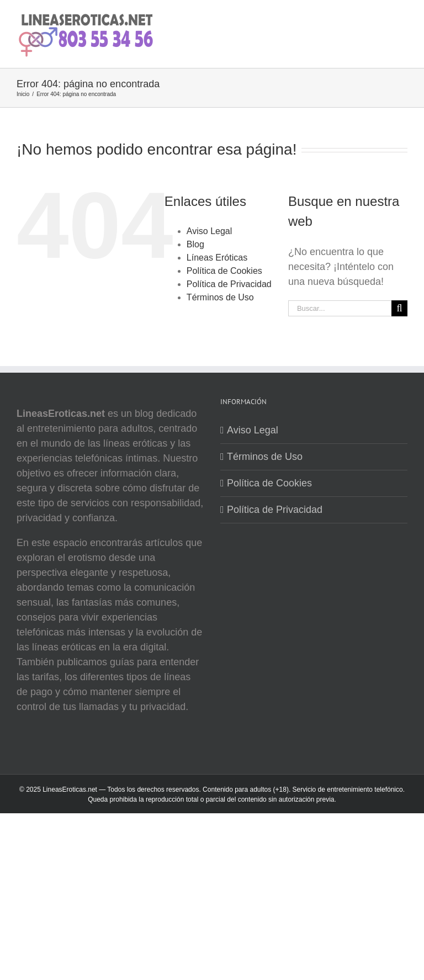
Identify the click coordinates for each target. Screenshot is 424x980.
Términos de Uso (220, 297)
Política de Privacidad (229, 284)
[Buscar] (399, 308)
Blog (195, 244)
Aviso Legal (209, 231)
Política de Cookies (224, 271)
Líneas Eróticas (217, 258)
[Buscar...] (340, 308)
